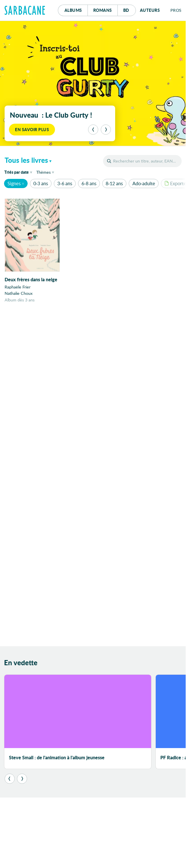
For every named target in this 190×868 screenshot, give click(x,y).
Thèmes (43, 172)
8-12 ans (114, 183)
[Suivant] (106, 130)
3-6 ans (65, 183)
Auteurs (150, 10)
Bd (130, 9)
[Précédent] (93, 130)
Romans (103, 10)
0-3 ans (41, 183)
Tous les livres (26, 160)
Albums (73, 10)
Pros (176, 10)
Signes (14, 183)
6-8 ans (89, 183)
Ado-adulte (144, 183)
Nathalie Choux (19, 293)
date (19, 172)
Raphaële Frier (18, 287)
